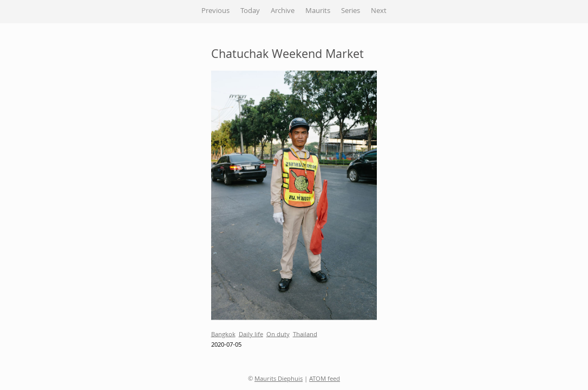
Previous (215, 11)
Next (379, 11)
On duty (278, 334)
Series (351, 11)
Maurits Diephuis (279, 379)
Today (250, 11)
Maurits (318, 11)
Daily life (251, 334)
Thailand (305, 334)
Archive (283, 11)
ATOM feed (325, 379)
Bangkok (223, 334)
